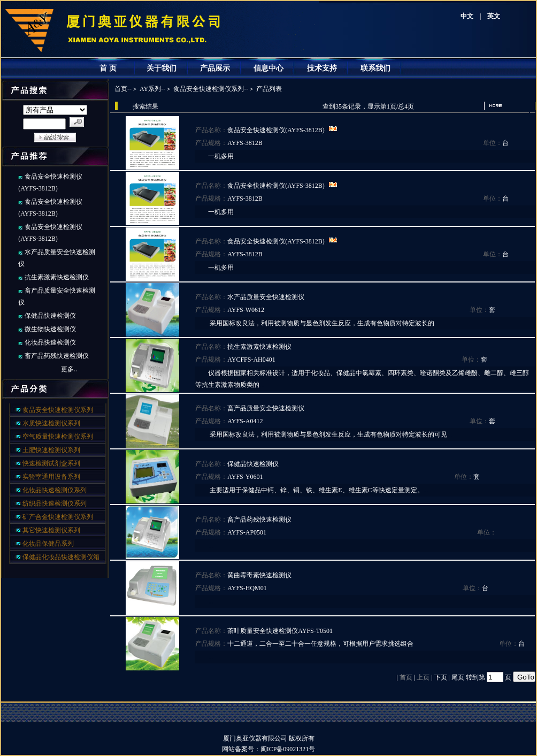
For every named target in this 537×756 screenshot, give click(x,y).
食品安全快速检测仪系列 (58, 410)
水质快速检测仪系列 (51, 423)
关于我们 (162, 68)
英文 (494, 16)
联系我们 (375, 68)
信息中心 (268, 68)
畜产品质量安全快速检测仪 (266, 408)
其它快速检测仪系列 (51, 530)
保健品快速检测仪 (50, 316)
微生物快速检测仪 (50, 329)
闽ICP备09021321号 (294, 749)
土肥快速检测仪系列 (51, 450)
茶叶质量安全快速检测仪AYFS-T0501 (280, 631)
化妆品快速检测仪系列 (55, 490)
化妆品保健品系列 (48, 544)
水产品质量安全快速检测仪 (266, 297)
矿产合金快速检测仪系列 (58, 517)
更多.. (69, 369)
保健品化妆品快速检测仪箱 (61, 557)
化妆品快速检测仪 (50, 342)
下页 (441, 677)
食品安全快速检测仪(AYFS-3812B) (276, 130)
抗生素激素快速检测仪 (57, 277)
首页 (121, 89)
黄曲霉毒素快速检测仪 (259, 575)
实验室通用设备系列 (51, 477)
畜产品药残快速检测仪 (57, 356)
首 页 (108, 68)
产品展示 (215, 68)
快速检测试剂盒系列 (51, 463)
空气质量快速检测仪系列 (58, 437)
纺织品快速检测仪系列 (55, 503)
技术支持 (322, 68)
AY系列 (150, 89)
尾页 (458, 677)
